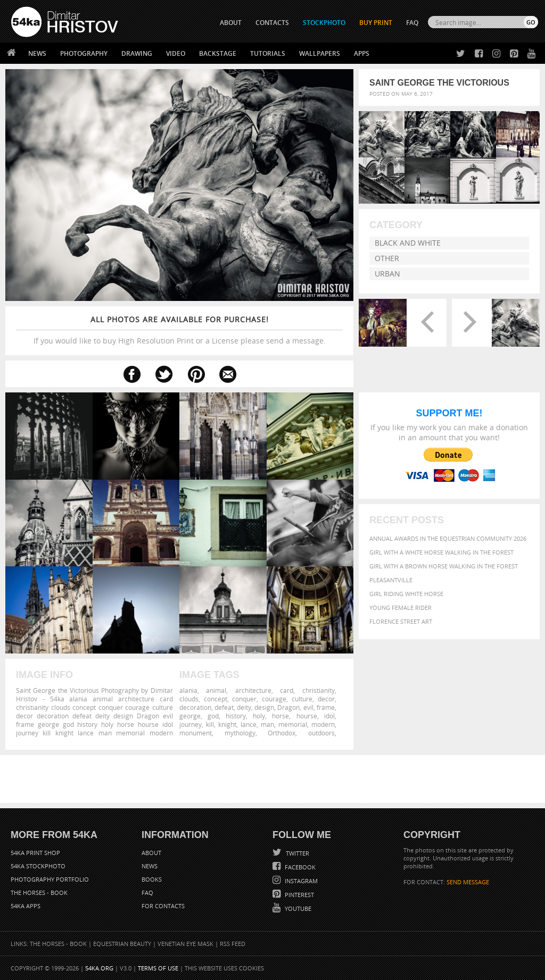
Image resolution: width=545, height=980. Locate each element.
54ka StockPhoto (38, 866)
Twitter (297, 853)
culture (302, 699)
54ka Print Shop (35, 853)
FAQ (412, 23)
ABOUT (231, 23)
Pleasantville (391, 580)
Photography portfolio (50, 879)
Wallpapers (320, 53)
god (213, 716)
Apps (362, 53)
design (264, 707)
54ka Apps (26, 906)
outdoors (321, 733)
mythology (240, 733)
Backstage (218, 53)
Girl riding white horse (406, 594)
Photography (84, 53)
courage (274, 699)
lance (249, 724)
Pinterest (299, 895)
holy (259, 716)
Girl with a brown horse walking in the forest (444, 566)
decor (326, 699)
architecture (253, 690)
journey (191, 724)
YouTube (297, 908)
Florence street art (401, 621)
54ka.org (99, 968)
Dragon (288, 707)
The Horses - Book (39, 893)
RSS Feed (233, 944)
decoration (195, 707)
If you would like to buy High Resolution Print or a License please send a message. (179, 330)
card (287, 690)
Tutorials (268, 53)
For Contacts (163, 906)
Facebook (299, 867)
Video (176, 53)
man (267, 724)
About (151, 853)
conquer (244, 699)
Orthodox (282, 733)
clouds (189, 699)
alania (188, 690)
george (190, 716)
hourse (307, 716)
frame (326, 707)
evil (308, 707)
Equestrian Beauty (122, 944)
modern (323, 724)
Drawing (137, 53)
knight (227, 724)
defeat (224, 707)
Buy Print (376, 23)
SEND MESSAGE (468, 882)
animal (216, 690)
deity (244, 707)
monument (196, 733)
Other (387, 258)
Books (152, 879)
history (236, 716)
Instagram (300, 881)
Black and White (408, 243)
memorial (293, 724)
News (37, 53)
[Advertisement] (275, 779)
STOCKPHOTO (324, 23)
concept (216, 699)
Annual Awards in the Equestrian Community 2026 (448, 538)
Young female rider (401, 608)
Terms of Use (158, 968)
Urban (387, 274)
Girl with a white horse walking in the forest (441, 552)
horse (280, 716)
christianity (319, 690)
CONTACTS (272, 23)
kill (210, 724)
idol (329, 716)
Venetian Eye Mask (185, 944)
